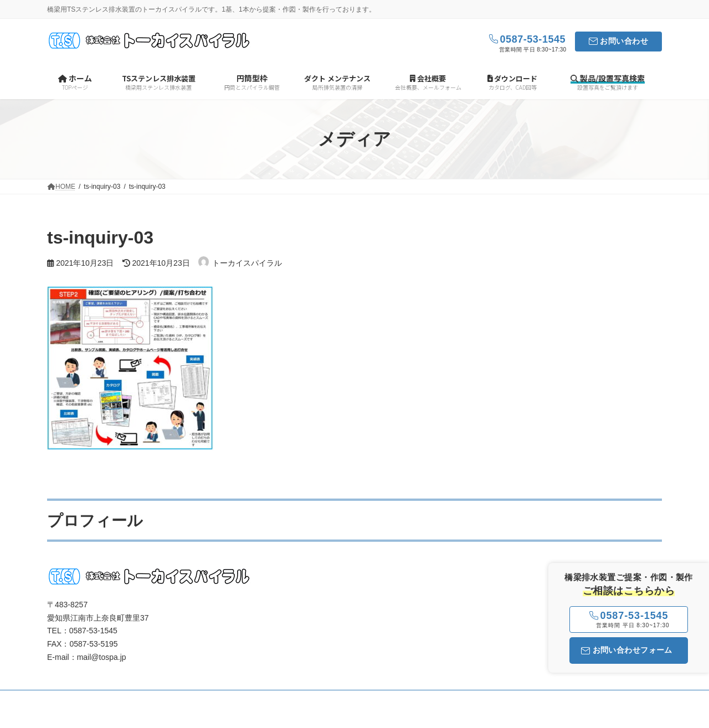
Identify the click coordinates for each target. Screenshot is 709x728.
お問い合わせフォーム (627, 650)
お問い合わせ (624, 41)
